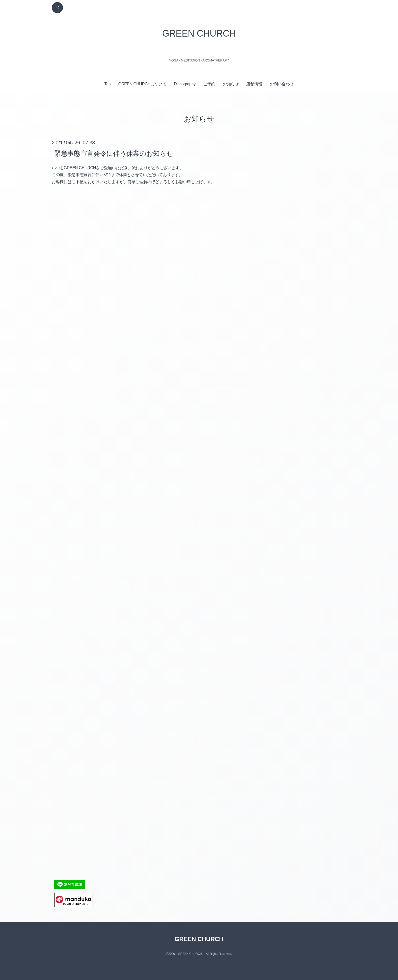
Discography (185, 84)
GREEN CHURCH (199, 33)
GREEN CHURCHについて (142, 84)
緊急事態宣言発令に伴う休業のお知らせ (114, 153)
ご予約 (209, 84)
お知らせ (231, 84)
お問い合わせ (282, 84)
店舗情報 (254, 84)
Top (107, 84)
